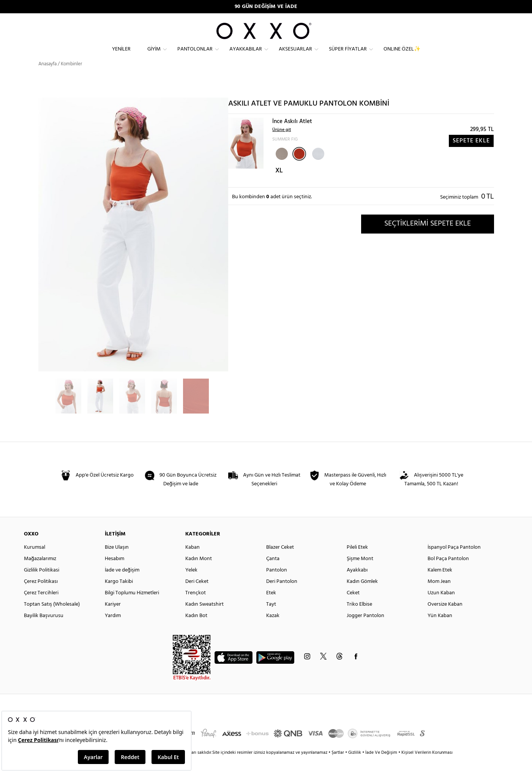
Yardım (113, 629)
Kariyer (113, 618)
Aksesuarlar (295, 55)
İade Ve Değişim (381, 766)
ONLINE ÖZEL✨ (402, 55)
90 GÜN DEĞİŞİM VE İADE (266, 7)
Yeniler (121, 55)
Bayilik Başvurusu (44, 629)
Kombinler (71, 78)
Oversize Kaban (445, 618)
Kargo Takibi (119, 595)
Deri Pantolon (282, 595)
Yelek (191, 584)
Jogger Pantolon (365, 629)
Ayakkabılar (246, 55)
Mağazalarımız (40, 572)
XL (279, 184)
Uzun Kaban (441, 607)
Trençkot (196, 607)
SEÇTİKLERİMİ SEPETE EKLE (428, 237)
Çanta (273, 572)
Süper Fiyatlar (348, 55)
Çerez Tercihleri (41, 607)
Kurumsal (35, 561)
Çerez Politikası (41, 595)
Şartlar (338, 766)
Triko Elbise (359, 618)
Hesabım (114, 572)
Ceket (353, 607)
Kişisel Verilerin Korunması (427, 766)
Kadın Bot (196, 629)
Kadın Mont (199, 572)
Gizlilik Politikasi (42, 584)
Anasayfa (47, 78)
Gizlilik (355, 766)
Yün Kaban (440, 629)
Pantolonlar (195, 55)
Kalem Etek (440, 584)
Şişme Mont (360, 572)
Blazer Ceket (280, 561)
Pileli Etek (357, 561)
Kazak (273, 629)
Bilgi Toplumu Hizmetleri (132, 607)
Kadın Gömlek (362, 595)
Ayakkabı (357, 584)
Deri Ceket (197, 595)
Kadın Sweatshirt (204, 618)
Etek (271, 607)
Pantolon (277, 584)
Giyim (154, 55)
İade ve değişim (122, 584)
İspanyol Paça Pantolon (454, 561)
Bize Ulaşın (117, 561)
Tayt (271, 618)
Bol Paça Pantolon (448, 572)
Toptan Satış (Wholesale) (52, 618)
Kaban (193, 561)
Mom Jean (439, 595)
